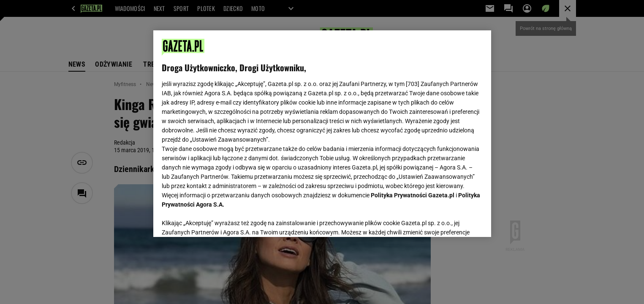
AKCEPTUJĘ (454, 221)
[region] (322, 134)
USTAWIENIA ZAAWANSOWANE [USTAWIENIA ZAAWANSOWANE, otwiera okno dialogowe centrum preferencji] (217, 220)
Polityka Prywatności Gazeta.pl (413, 195)
